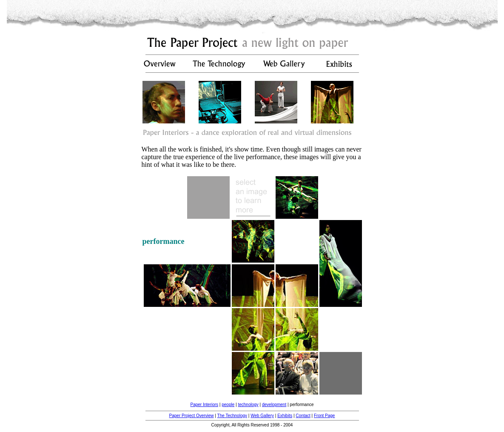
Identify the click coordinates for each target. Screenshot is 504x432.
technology (248, 405)
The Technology (232, 416)
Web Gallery (262, 416)
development (274, 405)
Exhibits (285, 416)
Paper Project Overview (192, 416)
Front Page (324, 416)
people (228, 405)
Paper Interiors (204, 405)
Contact (303, 416)
